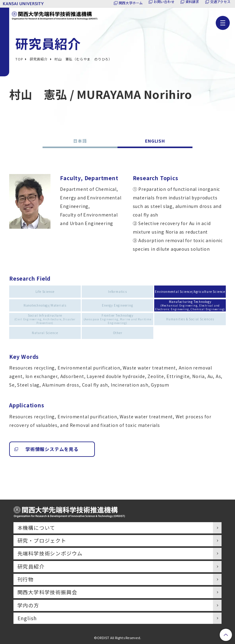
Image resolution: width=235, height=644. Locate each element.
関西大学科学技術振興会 (47, 592)
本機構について (37, 528)
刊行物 (26, 579)
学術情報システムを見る (52, 449)
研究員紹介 (31, 566)
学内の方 (28, 605)
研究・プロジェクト (42, 540)
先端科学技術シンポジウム (50, 553)
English (27, 618)
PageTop (226, 635)
